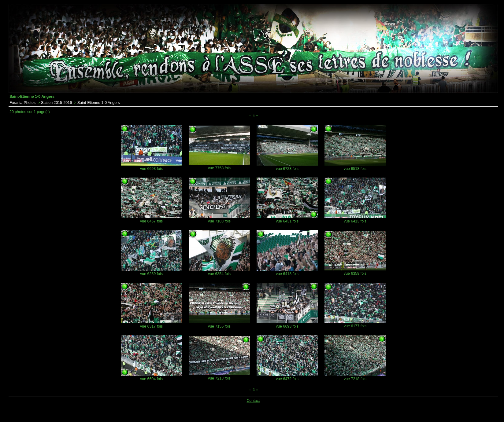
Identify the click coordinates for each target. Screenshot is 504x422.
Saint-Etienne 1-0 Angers (99, 103)
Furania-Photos (22, 103)
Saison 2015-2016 (56, 103)
